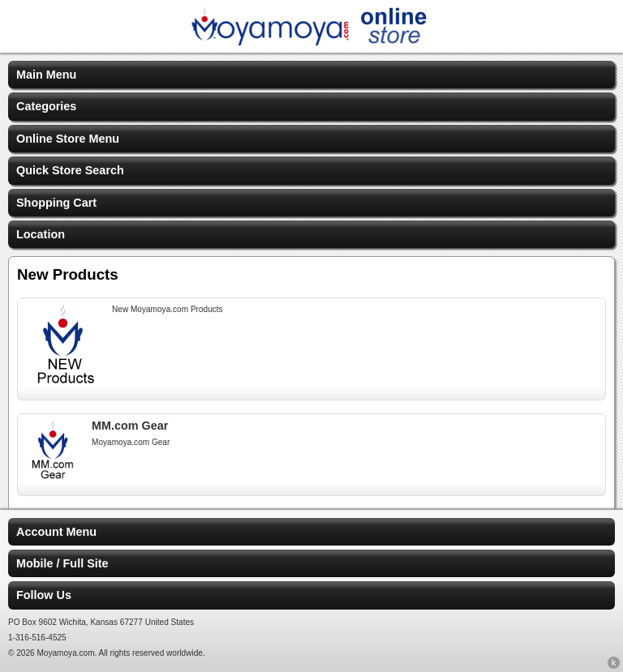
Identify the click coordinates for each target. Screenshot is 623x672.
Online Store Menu (68, 139)
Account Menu (56, 532)
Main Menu (46, 75)
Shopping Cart (56, 203)
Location (41, 234)
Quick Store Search (70, 170)
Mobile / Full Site (62, 563)
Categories (46, 106)
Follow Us (44, 595)
